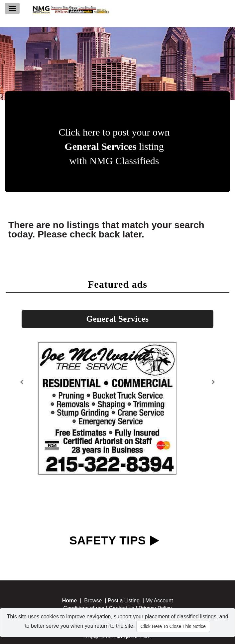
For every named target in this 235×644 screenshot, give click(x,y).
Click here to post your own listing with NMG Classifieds (114, 146)
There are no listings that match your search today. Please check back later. (106, 230)
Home (69, 601)
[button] (23, 379)
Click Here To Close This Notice (173, 626)
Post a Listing (124, 601)
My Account (159, 601)
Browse (93, 601)
